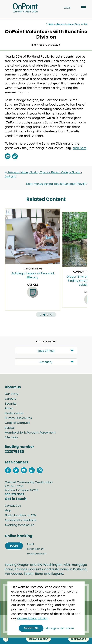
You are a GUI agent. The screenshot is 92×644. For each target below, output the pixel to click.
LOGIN (67, 8)
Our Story (12, 394)
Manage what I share (60, 628)
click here (80, 148)
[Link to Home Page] (25, 8)
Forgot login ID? (36, 549)
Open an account (38, 639)
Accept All (31, 628)
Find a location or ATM (21, 516)
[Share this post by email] (8, 156)
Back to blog (53, 24)
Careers (10, 399)
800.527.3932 (14, 494)
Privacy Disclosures (18, 418)
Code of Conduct (17, 423)
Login (14, 546)
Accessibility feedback (20, 520)
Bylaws (10, 428)
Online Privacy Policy (33, 618)
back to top (79, 639)
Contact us (13, 506)
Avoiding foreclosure (19, 525)
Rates (9, 409)
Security (11, 404)
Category (46, 362)
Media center (14, 413)
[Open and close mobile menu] (83, 8)
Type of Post (46, 351)
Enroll (31, 544)
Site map (11, 438)
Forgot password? (37, 554)
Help (8, 511)
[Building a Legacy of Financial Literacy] (33, 236)
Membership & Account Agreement (30, 433)
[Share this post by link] (15, 156)
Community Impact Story (68, 24)
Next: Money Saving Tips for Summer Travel (57, 184)
